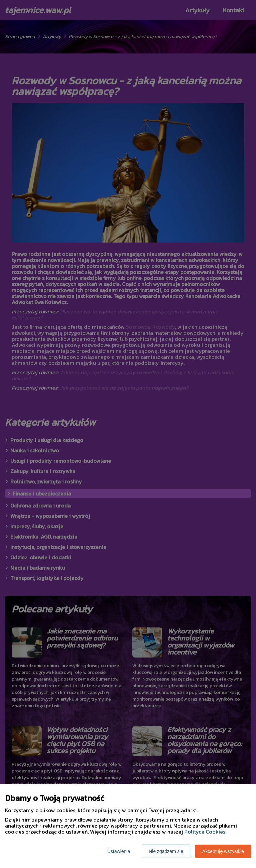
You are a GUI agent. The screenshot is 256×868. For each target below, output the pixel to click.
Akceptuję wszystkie (223, 851)
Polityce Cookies (205, 832)
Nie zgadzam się (166, 851)
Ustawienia (119, 851)
